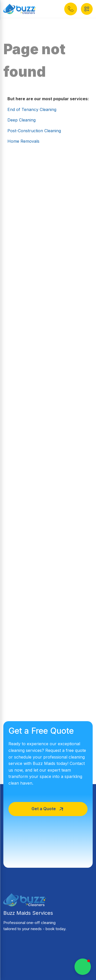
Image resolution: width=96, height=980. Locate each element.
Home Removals (23, 141)
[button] (71, 9)
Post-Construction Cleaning (34, 131)
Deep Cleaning (22, 120)
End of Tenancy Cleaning (32, 109)
